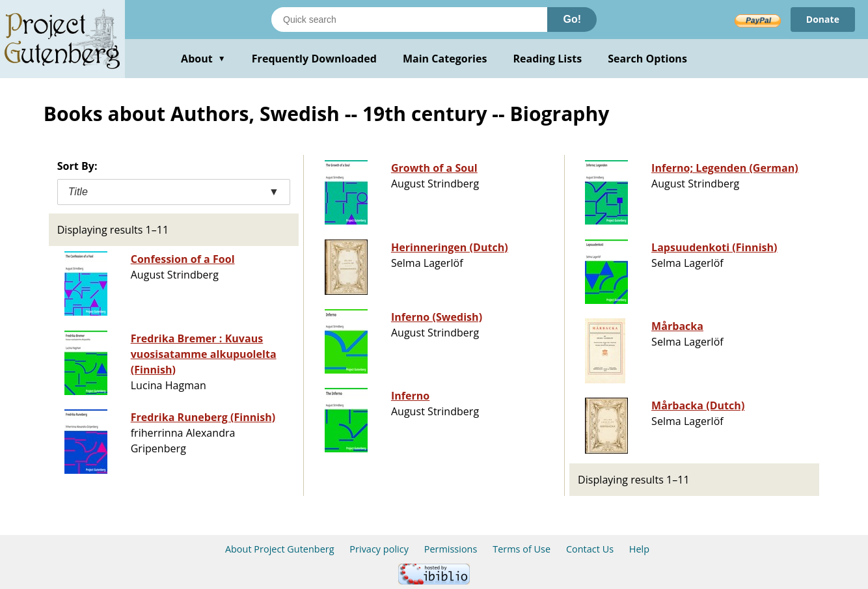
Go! (572, 19)
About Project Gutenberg (280, 549)
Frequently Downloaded (314, 59)
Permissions (451, 549)
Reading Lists (548, 59)
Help (639, 549)
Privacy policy (379, 549)
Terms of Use (522, 549)
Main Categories (445, 59)
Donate (823, 19)
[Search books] (409, 20)
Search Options (647, 59)
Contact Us (590, 549)
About (203, 59)
